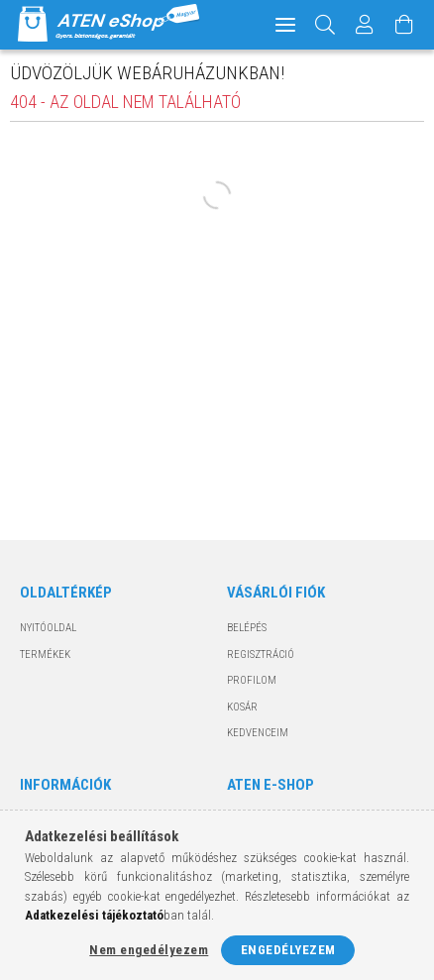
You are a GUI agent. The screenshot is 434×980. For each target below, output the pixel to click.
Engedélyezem (288, 950)
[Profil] (365, 25)
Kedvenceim (258, 733)
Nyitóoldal (48, 628)
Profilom (252, 680)
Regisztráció (261, 654)
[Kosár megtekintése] (404, 25)
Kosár (242, 707)
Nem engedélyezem (149, 950)
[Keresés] (325, 25)
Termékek (45, 654)
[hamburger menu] (285, 25)
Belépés (247, 628)
